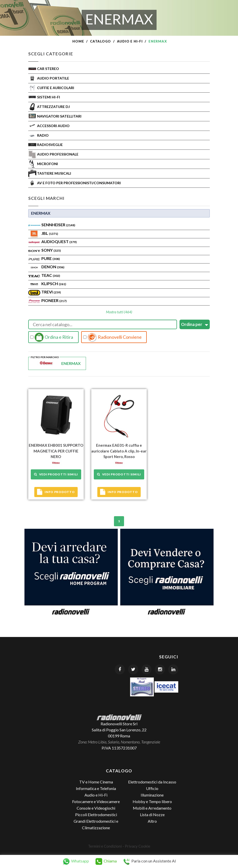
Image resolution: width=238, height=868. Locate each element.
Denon (53, 267)
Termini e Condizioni (105, 846)
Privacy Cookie (138, 846)
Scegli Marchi (46, 198)
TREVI (51, 292)
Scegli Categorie (51, 54)
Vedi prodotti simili (56, 474)
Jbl (50, 233)
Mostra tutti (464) (119, 312)
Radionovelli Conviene (112, 337)
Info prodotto (56, 492)
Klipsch (54, 284)
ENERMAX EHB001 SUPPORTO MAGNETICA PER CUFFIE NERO (56, 451)
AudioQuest (59, 241)
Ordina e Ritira (52, 337)
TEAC (51, 275)
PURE (51, 258)
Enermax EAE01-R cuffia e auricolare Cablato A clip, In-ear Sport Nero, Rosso (119, 451)
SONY (51, 250)
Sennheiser (58, 225)
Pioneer (54, 300)
